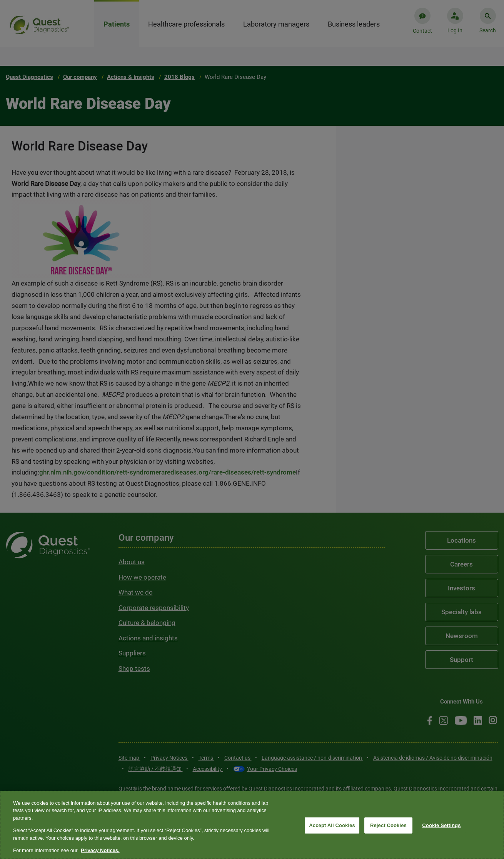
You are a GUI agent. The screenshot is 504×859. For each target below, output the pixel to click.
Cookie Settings (441, 825)
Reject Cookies (388, 825)
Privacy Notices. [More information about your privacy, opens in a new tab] (100, 850)
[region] (252, 825)
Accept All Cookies (332, 825)
